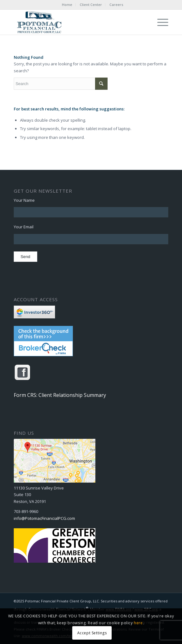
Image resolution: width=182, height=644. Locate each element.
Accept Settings (92, 633)
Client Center (91, 5)
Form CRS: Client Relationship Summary (60, 395)
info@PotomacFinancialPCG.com (44, 518)
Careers (116, 5)
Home (67, 5)
